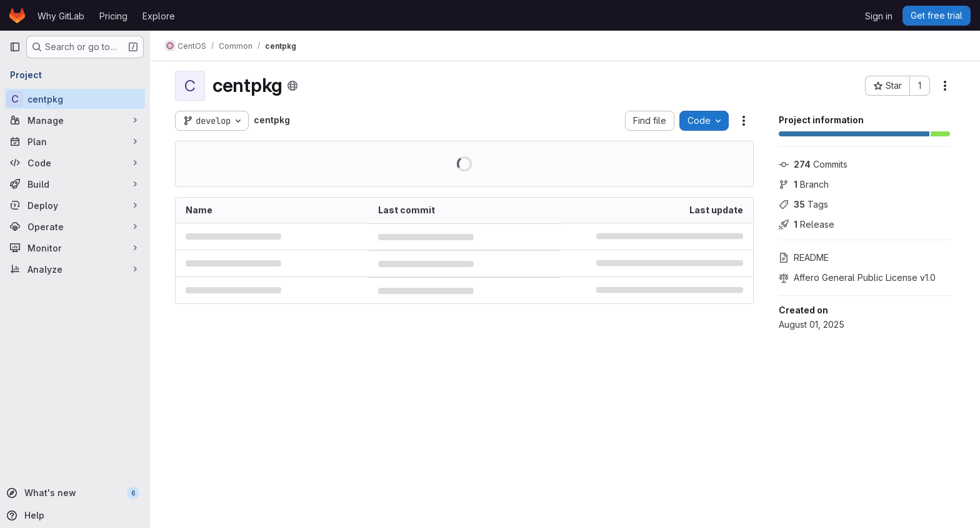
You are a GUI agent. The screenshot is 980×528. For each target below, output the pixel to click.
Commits (813, 164)
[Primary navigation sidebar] (15, 47)
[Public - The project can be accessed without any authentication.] (292, 86)
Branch (804, 184)
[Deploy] (75, 205)
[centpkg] (75, 99)
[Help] (74, 515)
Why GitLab (61, 16)
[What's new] (74, 493)
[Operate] (75, 226)
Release (807, 224)
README (804, 257)
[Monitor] (75, 248)
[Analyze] (75, 269)
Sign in (879, 16)
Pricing (113, 16)
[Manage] (75, 120)
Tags (803, 204)
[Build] (75, 184)
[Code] (75, 163)
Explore (159, 16)
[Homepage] (17, 16)
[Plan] (75, 141)
